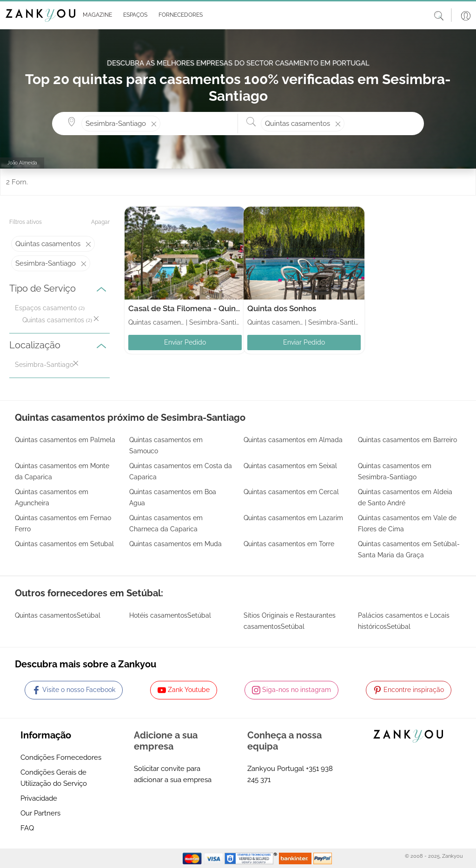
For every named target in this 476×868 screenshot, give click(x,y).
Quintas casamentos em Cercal (291, 492)
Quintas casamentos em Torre (289, 544)
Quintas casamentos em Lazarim (293, 518)
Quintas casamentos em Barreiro (407, 440)
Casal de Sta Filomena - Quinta (186, 308)
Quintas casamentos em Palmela (65, 440)
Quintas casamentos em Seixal (290, 466)
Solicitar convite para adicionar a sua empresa (173, 774)
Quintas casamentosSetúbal (58, 615)
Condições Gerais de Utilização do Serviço (54, 778)
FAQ (27, 828)
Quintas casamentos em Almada (293, 440)
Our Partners (40, 813)
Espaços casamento (46, 308)
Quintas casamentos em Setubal (64, 544)
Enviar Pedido (185, 342)
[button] (96, 15)
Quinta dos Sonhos (282, 308)
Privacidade (39, 798)
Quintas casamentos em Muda (175, 544)
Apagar (100, 222)
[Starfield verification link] (252, 858)
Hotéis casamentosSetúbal (170, 615)
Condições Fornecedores (61, 757)
